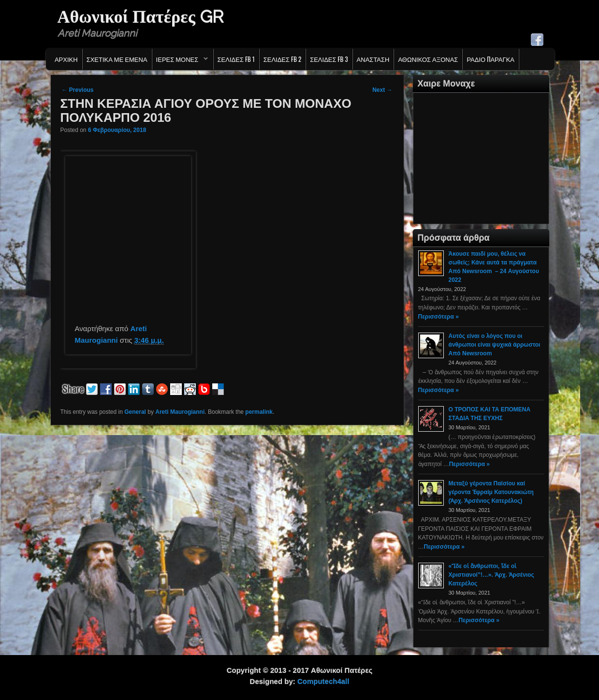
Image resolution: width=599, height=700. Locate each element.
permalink (259, 412)
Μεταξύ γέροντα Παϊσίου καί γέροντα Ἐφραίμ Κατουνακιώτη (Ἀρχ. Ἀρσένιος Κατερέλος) (491, 492)
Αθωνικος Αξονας (428, 59)
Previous (78, 90)
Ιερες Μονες (180, 61)
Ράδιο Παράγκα (490, 59)
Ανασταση (373, 59)
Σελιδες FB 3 (329, 59)
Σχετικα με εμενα (117, 59)
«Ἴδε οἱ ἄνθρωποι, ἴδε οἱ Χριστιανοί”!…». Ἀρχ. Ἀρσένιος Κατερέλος (491, 575)
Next (382, 90)
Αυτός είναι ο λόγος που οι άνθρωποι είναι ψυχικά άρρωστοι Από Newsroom (495, 345)
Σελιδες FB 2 (282, 59)
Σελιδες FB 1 (236, 59)
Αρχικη (66, 59)
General (135, 412)
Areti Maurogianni (180, 412)
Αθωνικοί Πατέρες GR (140, 16)
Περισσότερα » (438, 317)
